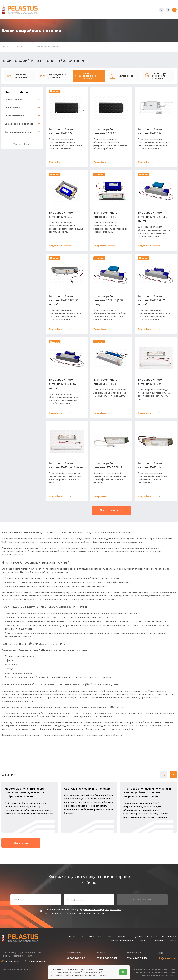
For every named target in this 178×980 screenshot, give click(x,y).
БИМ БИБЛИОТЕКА (118, 936)
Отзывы (143, 941)
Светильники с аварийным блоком (87, 789)
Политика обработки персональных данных (155, 969)
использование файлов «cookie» (65, 972)
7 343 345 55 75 (137, 958)
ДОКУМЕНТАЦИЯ (146, 936)
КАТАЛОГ (95, 936)
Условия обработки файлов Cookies (159, 976)
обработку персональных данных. (88, 913)
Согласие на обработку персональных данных (154, 972)
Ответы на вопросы (121, 941)
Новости (158, 941)
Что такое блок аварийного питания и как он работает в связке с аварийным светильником (148, 793)
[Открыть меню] (174, 10)
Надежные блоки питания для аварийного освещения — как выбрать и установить (25, 793)
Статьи (172, 941)
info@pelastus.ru (167, 958)
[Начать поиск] (168, 10)
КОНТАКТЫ (169, 936)
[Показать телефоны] (161, 10)
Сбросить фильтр (22, 144)
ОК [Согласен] (123, 972)
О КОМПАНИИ (75, 936)
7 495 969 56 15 (107, 958)
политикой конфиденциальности (103, 910)
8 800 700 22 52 (77, 958)
